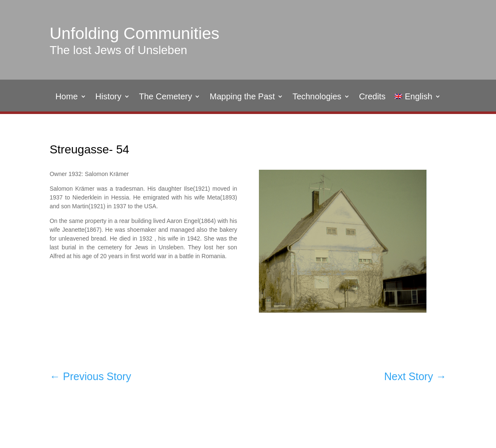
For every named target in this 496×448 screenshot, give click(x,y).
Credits (372, 97)
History (108, 97)
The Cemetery (166, 97)
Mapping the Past (242, 97)
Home (66, 97)
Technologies (317, 97)
